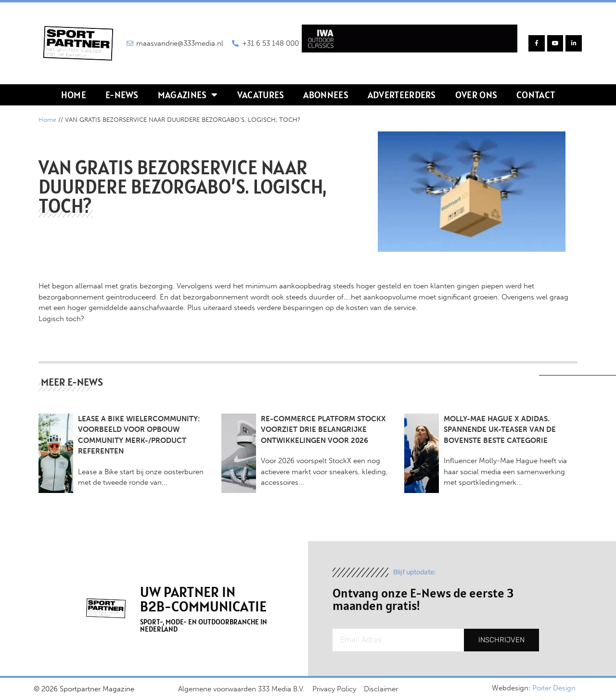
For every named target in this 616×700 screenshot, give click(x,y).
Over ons (476, 95)
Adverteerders (402, 95)
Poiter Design (554, 688)
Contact (536, 95)
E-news (122, 95)
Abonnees (326, 95)
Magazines (188, 95)
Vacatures (261, 95)
